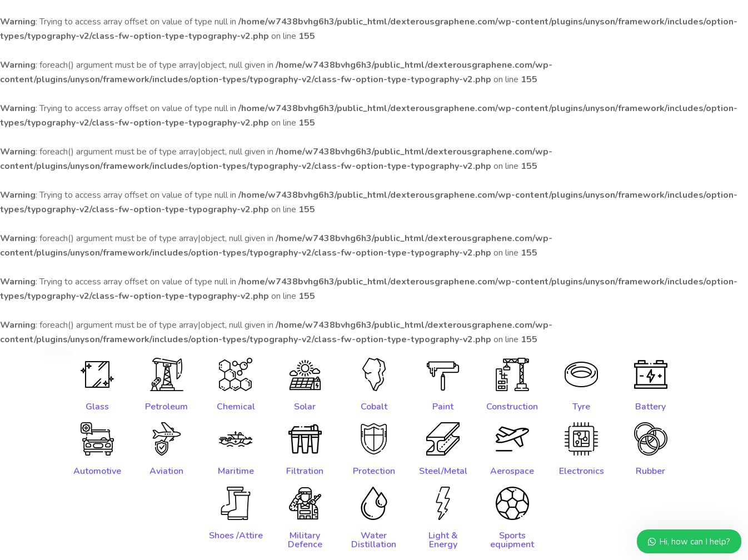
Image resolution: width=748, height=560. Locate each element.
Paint (443, 407)
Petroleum (166, 407)
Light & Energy (443, 540)
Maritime (236, 471)
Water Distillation (374, 540)
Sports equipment (512, 540)
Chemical (236, 407)
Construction (512, 407)
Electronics (582, 471)
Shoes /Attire (236, 536)
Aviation (166, 471)
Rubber (650, 471)
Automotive (97, 471)
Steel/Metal (443, 471)
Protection (374, 471)
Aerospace (512, 471)
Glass (97, 407)
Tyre (581, 407)
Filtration (305, 471)
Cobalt (374, 407)
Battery (650, 407)
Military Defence (305, 540)
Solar (305, 407)
